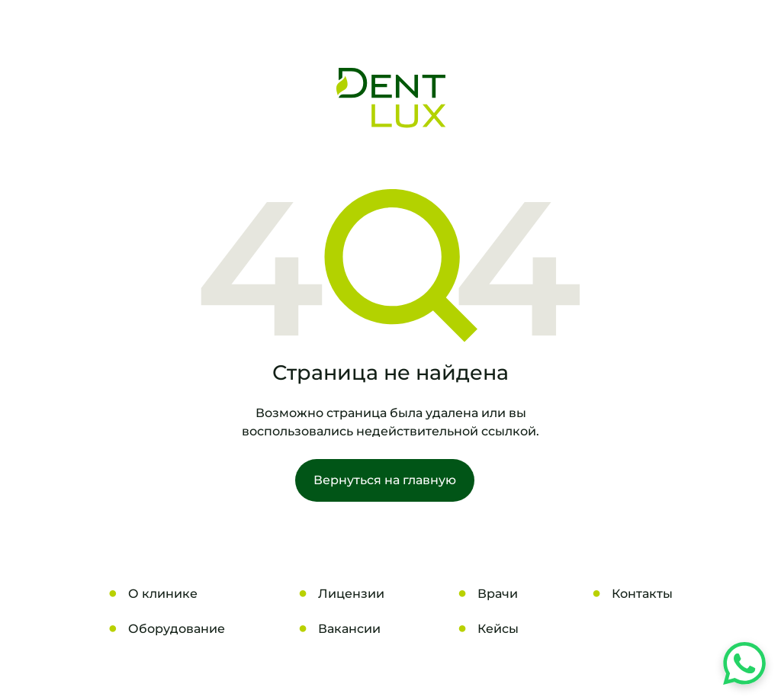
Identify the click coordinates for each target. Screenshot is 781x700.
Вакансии (349, 629)
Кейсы (498, 629)
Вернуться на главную (385, 480)
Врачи (498, 594)
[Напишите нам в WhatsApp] (744, 663)
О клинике (163, 594)
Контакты (642, 594)
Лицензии (351, 594)
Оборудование (177, 629)
